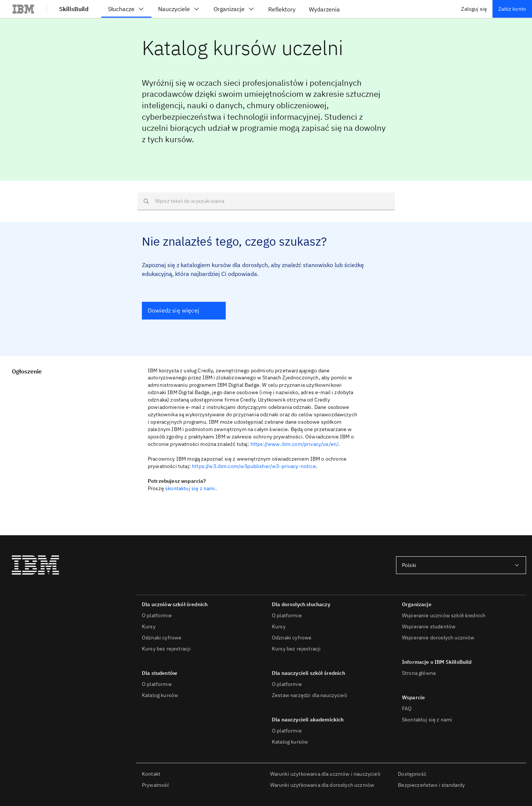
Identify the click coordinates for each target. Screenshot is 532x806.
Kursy (149, 626)
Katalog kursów (160, 695)
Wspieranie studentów (429, 626)
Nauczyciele (179, 9)
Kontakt (151, 774)
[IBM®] (23, 9)
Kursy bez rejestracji (166, 649)
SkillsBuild (74, 9)
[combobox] (461, 565)
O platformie (157, 615)
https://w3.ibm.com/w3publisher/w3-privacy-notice (254, 466)
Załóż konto (512, 9)
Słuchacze (126, 9)
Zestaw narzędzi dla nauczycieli (310, 695)
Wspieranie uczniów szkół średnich (444, 615)
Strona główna (419, 673)
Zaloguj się (474, 9)
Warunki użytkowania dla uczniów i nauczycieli (325, 774)
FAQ (407, 708)
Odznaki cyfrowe (162, 638)
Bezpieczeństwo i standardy (431, 785)
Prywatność (156, 785)
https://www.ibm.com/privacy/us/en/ (294, 444)
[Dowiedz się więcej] (184, 311)
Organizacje (234, 9)
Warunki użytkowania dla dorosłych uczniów (322, 785)
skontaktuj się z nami (190, 488)
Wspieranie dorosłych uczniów (438, 638)
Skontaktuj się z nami (427, 720)
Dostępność (412, 774)
